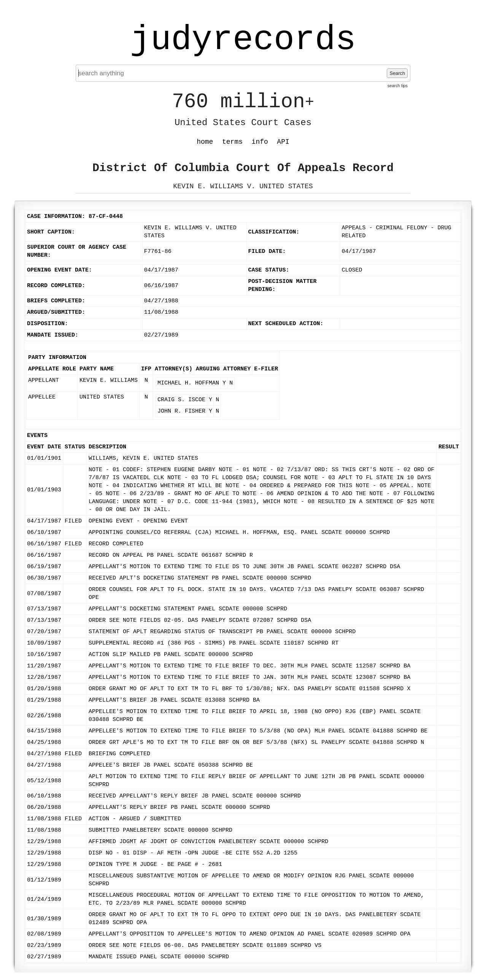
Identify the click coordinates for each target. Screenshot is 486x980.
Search (397, 73)
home (205, 142)
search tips (398, 86)
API (283, 142)
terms (232, 142)
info (260, 142)
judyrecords (243, 40)
